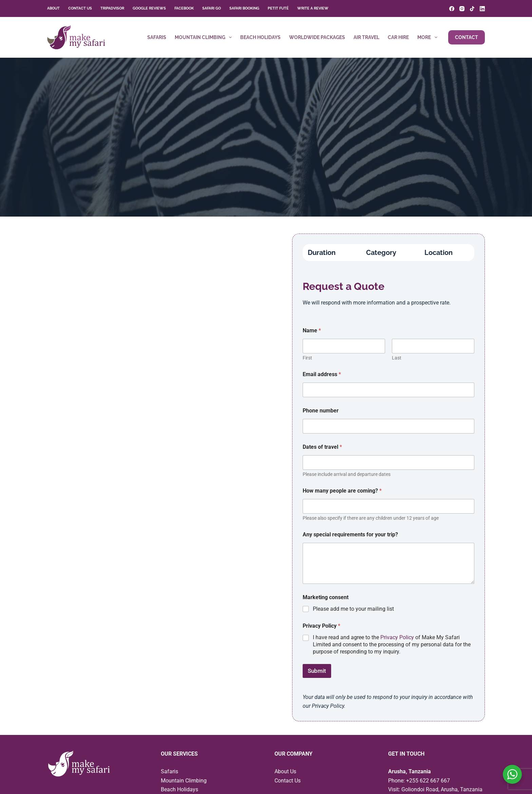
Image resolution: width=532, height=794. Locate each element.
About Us (285, 771)
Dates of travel (322, 447)
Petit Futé (278, 8)
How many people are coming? (342, 491)
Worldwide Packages (317, 37)
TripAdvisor (112, 8)
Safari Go (212, 8)
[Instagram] (462, 9)
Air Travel (366, 37)
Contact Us (80, 8)
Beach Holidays (260, 37)
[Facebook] (452, 9)
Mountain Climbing (205, 37)
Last (397, 358)
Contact (467, 37)
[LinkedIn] (482, 9)
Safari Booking (244, 8)
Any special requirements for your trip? (350, 534)
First (307, 358)
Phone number (321, 411)
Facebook (184, 8)
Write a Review (313, 8)
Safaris (157, 37)
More (429, 37)
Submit (317, 671)
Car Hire (398, 37)
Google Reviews (149, 8)
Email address (322, 374)
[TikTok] (472, 9)
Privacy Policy (397, 637)
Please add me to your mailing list (353, 609)
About (53, 8)
